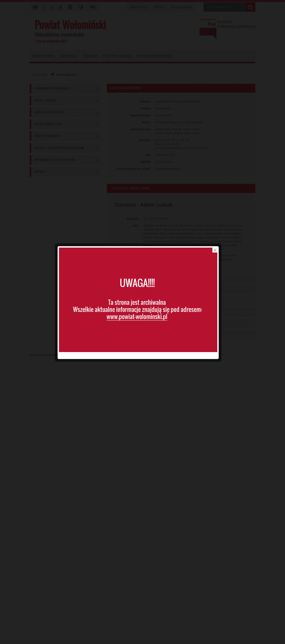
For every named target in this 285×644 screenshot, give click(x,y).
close (219, 255)
